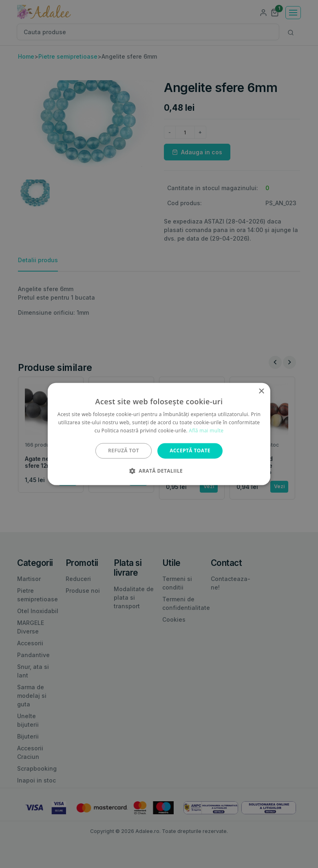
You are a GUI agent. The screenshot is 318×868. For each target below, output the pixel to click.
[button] (159, 471)
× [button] (261, 391)
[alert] (159, 434)
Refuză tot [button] (124, 450)
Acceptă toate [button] (190, 450)
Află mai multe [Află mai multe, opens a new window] (206, 431)
